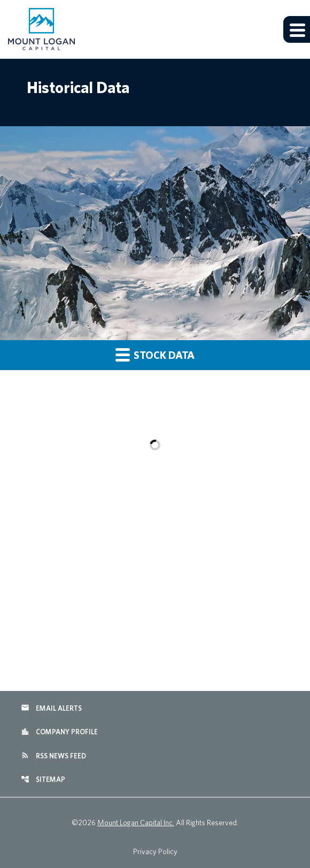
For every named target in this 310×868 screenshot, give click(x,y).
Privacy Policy (155, 851)
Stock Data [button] (155, 354)
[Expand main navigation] (297, 29)
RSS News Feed (53, 755)
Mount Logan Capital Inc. (136, 823)
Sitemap (43, 779)
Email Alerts (51, 708)
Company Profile (59, 732)
